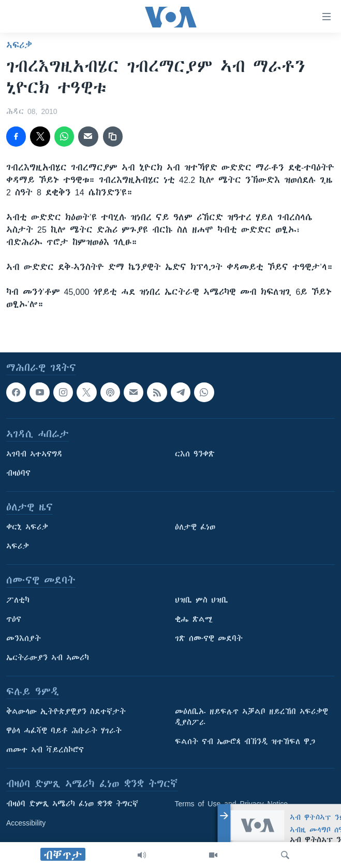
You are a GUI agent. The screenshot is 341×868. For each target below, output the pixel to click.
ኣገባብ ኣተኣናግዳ (34, 454)
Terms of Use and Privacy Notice (232, 804)
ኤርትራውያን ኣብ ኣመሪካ (48, 658)
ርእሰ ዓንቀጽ (195, 454)
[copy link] (113, 136)
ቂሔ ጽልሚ (194, 619)
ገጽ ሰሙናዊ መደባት (209, 638)
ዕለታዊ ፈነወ (195, 527)
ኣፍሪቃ (19, 45)
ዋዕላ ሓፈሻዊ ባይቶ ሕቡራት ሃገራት (64, 731)
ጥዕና (14, 619)
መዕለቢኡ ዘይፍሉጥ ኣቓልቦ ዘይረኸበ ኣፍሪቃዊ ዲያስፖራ (251, 717)
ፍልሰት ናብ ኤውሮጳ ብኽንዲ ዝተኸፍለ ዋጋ (245, 742)
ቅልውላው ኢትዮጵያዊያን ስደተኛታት (66, 712)
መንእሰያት (24, 638)
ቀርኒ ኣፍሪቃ (27, 527)
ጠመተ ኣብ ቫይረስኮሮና (45, 750)
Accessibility (26, 823)
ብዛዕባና (18, 473)
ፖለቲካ (18, 600)
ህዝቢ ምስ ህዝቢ (202, 600)
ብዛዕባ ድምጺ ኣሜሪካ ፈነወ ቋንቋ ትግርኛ (72, 804)
